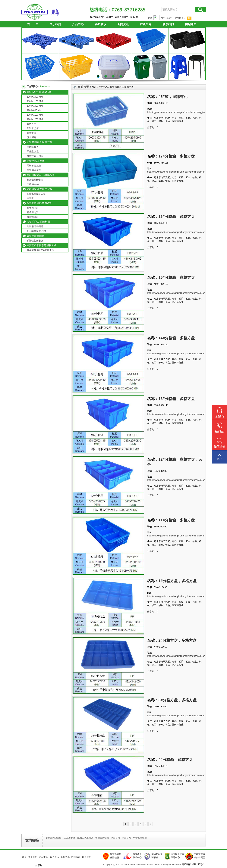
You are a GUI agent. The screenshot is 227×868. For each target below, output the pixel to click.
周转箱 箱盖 (33, 147)
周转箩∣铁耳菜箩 (36, 161)
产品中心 (78, 24)
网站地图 (191, 24)
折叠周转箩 (33, 212)
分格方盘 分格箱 (35, 156)
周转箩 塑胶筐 (34, 166)
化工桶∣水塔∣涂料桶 (36, 231)
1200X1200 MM (35, 119)
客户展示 (100, 24)
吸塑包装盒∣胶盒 (36, 236)
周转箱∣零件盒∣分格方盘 (39, 142)
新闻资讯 (123, 24)
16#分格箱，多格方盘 (177, 217)
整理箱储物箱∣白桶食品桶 (40, 175)
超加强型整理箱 (35, 180)
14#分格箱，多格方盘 (177, 338)
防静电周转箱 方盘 (36, 194)
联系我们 (168, 24)
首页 (94, 87)
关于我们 (55, 24)
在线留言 (146, 24)
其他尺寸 (31, 124)
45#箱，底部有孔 (173, 97)
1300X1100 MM (35, 115)
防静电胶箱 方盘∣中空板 (40, 189)
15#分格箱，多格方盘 (177, 277)
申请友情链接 (102, 838)
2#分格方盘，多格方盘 (178, 640)
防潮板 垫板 (33, 128)
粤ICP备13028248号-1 (193, 864)
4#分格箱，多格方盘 (176, 760)
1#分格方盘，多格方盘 (178, 581)
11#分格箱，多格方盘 (177, 520)
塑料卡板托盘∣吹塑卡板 (39, 92)
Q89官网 (116, 838)
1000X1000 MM (35, 106)
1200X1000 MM (35, 97)
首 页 (33, 24)
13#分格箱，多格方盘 (177, 399)
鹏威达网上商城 (85, 838)
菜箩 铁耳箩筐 (34, 170)
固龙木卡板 (69, 838)
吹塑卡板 (31, 133)
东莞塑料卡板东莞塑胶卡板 (41, 245)
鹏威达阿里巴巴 (54, 838)
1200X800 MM (34, 110)
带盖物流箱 (33, 217)
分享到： (152, 127)
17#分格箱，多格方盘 (177, 156)
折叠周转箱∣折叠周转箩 (39, 203)
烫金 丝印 (32, 137)
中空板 (30, 198)
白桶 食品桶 (33, 184)
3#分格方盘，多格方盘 (178, 700)
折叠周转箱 (33, 208)
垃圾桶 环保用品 (35, 226)
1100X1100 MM (35, 101)
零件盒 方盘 (33, 151)
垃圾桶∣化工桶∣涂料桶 (38, 222)
